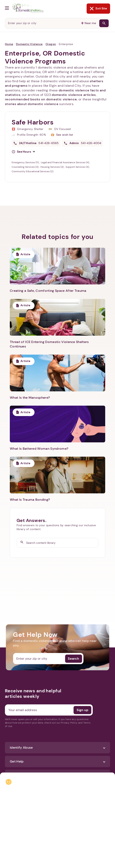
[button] (23, 152)
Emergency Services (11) (26, 162)
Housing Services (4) (52, 167)
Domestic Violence (29, 44)
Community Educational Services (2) (32, 171)
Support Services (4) (78, 167)
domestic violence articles (74, 95)
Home (9, 44)
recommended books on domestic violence (41, 99)
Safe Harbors (33, 122)
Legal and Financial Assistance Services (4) (65, 162)
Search (73, 659)
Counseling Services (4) (25, 167)
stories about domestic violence (32, 104)
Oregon (51, 44)
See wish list (65, 135)
